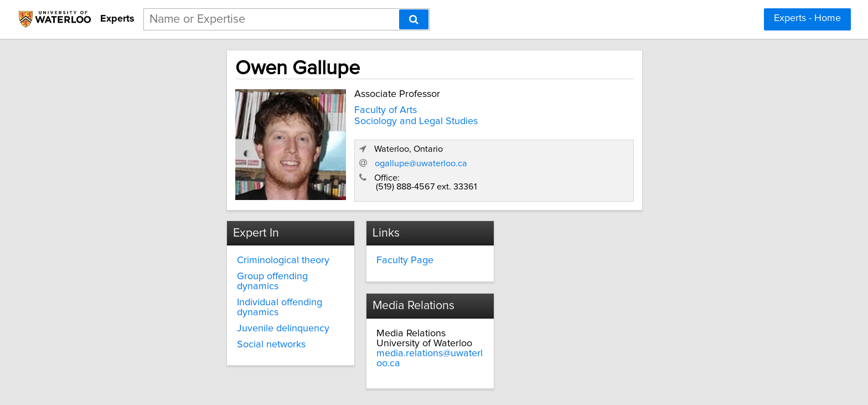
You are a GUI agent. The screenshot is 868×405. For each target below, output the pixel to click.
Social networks (175, 321)
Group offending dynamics (199, 273)
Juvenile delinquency (187, 305)
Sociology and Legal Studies (315, 119)
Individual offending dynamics (206, 289)
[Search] (414, 19)
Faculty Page (364, 257)
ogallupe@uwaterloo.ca (621, 158)
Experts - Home (807, 18)
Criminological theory (187, 257)
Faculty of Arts (285, 108)
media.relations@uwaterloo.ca (595, 276)
